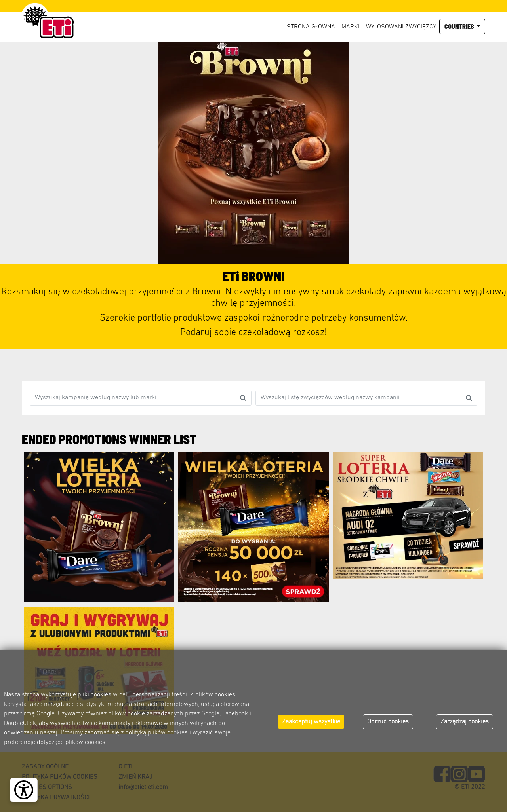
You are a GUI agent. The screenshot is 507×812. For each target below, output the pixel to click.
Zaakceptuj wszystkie (311, 722)
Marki (351, 27)
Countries (460, 26)
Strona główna (311, 27)
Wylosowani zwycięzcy (401, 27)
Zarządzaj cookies (465, 722)
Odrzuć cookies (388, 722)
